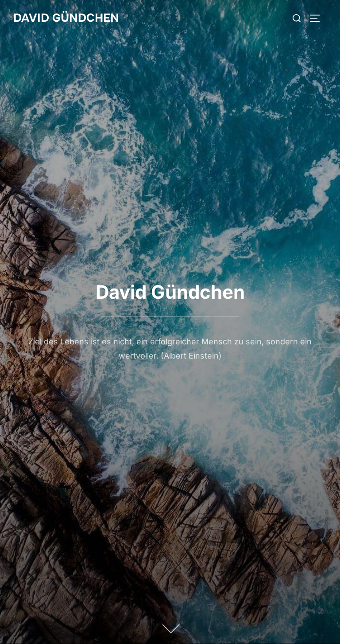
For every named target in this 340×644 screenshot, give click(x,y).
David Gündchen (66, 18)
